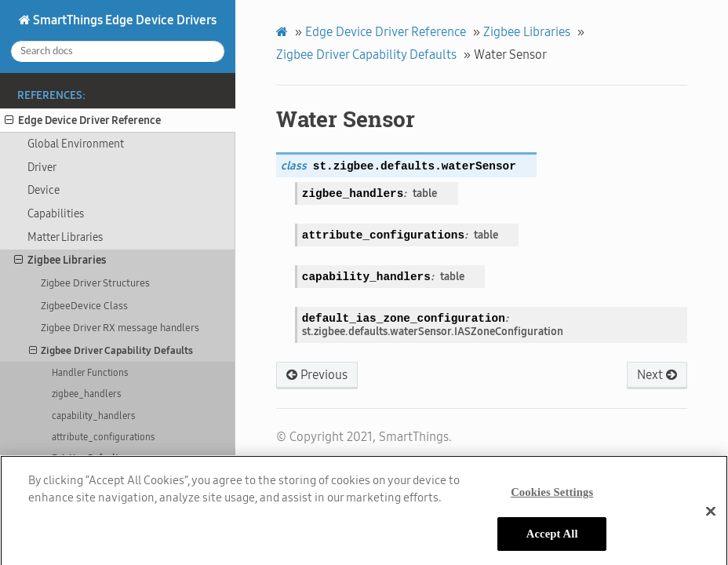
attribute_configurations (103, 437)
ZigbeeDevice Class (84, 306)
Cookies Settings (552, 498)
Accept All (552, 540)
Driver (42, 168)
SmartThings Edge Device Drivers (124, 20)
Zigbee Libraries (60, 261)
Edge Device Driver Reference (83, 121)
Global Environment (76, 144)
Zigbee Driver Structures (95, 283)
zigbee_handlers (86, 394)
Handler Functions (90, 373)
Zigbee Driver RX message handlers (120, 328)
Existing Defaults (88, 458)
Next (657, 375)
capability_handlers (93, 416)
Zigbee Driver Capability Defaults (111, 351)
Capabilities (56, 214)
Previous (317, 375)
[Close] (711, 517)
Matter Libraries (65, 237)
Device (44, 190)
